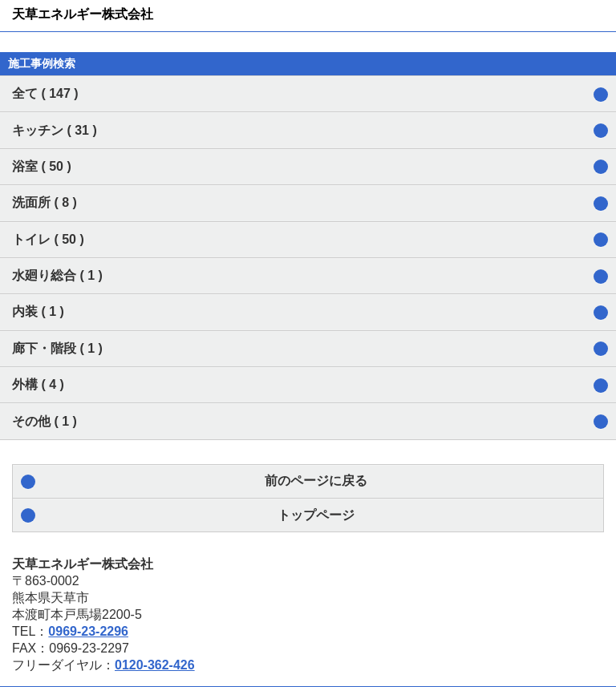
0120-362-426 (155, 665)
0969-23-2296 (88, 631)
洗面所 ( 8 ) (45, 202)
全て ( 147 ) (45, 93)
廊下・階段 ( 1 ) (57, 348)
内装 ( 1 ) (38, 311)
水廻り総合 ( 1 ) (57, 275)
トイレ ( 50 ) (48, 239)
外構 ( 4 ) (38, 384)
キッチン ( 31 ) (55, 130)
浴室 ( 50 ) (42, 166)
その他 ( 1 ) (45, 421)
